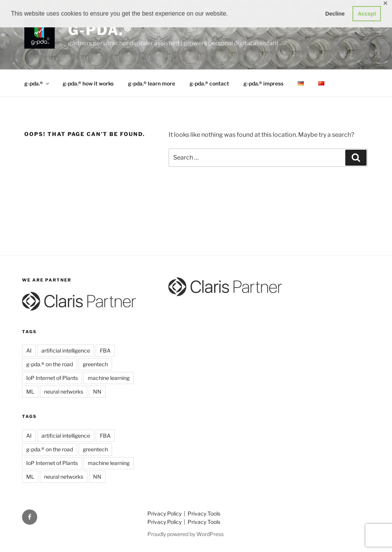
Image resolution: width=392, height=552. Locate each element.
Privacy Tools (204, 513)
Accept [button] (367, 14)
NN (97, 391)
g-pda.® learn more (152, 83)
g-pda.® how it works (88, 83)
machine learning (109, 378)
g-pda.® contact (209, 83)
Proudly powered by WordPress (186, 534)
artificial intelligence (66, 350)
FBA (105, 350)
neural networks (64, 391)
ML (30, 391)
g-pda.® (100, 30)
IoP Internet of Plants (52, 378)
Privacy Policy (165, 513)
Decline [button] (335, 14)
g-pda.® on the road (50, 364)
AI (29, 350)
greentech (95, 364)
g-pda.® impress (263, 83)
